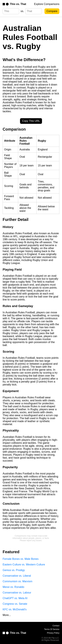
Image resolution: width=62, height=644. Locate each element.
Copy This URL (31, 121)
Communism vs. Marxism (18, 581)
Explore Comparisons (47, 4)
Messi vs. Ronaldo (13, 587)
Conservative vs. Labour (17, 593)
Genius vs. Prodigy (14, 570)
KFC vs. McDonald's (15, 609)
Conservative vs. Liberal (17, 576)
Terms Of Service (52, 629)
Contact (56, 626)
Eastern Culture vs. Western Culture (24, 565)
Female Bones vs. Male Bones (21, 559)
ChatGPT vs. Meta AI (15, 598)
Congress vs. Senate (15, 604)
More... (7, 615)
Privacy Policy (53, 633)
